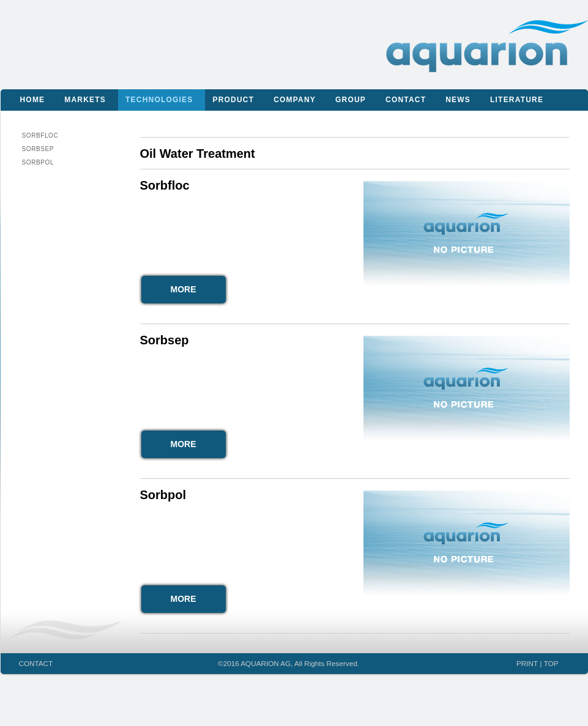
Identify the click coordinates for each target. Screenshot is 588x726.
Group (351, 100)
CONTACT (36, 663)
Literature (517, 100)
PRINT (527, 663)
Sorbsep (38, 149)
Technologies (159, 100)
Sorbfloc (40, 135)
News (458, 100)
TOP (551, 663)
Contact (406, 100)
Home (33, 100)
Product (233, 100)
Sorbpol (38, 162)
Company (295, 100)
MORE (184, 289)
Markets (85, 100)
